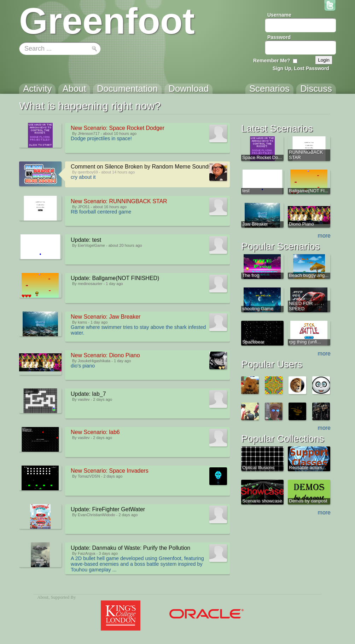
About (43, 597)
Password (279, 37)
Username (279, 15)
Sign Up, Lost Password (301, 68)
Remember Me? (272, 61)
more (324, 236)
